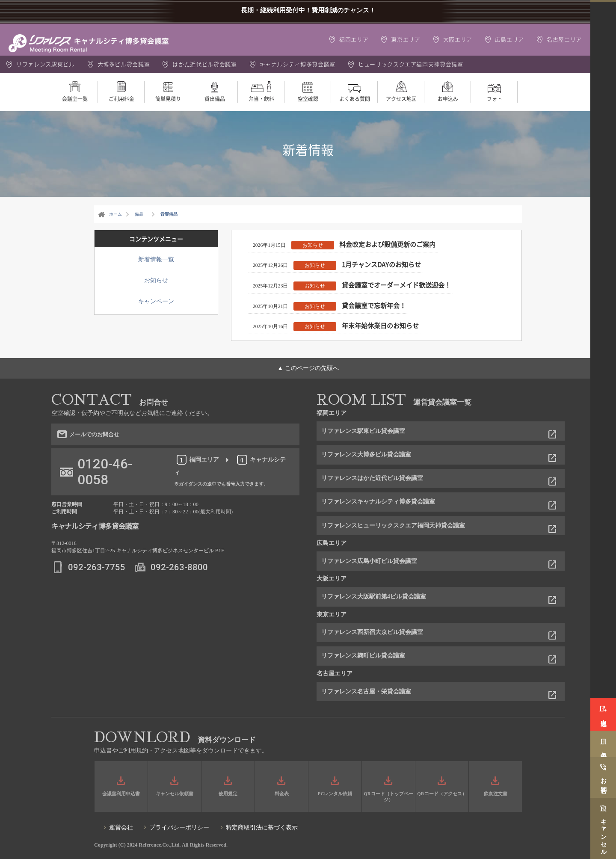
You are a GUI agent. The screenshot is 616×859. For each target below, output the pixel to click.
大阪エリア (458, 39)
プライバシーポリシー (179, 828)
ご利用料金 (121, 99)
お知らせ (313, 245)
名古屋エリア (564, 39)
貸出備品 (215, 99)
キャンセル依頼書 (175, 794)
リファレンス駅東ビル (46, 64)
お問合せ (603, 778)
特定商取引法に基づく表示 (262, 828)
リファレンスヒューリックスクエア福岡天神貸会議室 (393, 526)
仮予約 (603, 740)
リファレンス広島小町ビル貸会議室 (369, 561)
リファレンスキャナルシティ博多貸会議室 (378, 502)
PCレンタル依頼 (335, 794)
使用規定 (228, 794)
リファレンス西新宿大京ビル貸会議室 (372, 632)
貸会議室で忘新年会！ (374, 305)
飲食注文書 (496, 794)
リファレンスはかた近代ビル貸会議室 (372, 478)
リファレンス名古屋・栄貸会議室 (366, 692)
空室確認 (308, 99)
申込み (603, 705)
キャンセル (603, 834)
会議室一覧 (75, 99)
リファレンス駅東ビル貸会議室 (363, 431)
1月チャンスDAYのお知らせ (381, 264)
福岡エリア (354, 39)
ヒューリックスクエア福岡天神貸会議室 (411, 64)
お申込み (448, 99)
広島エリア (509, 39)
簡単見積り (168, 99)
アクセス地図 (401, 99)
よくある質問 (355, 99)
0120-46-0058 (105, 483)
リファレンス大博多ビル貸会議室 (366, 455)
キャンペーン (156, 301)
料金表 (282, 794)
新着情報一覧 (156, 259)
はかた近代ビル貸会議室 (204, 64)
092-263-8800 (179, 578)
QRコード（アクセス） (442, 794)
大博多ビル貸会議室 (124, 64)
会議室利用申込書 (121, 794)
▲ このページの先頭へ (308, 368)
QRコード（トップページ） (388, 797)
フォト (495, 99)
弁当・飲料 (261, 99)
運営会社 (121, 828)
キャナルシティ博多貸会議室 (298, 64)
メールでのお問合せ (112, 439)
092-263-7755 (97, 578)
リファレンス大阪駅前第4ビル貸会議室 (374, 597)
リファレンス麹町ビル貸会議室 (363, 656)
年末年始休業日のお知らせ (380, 326)
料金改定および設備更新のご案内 (387, 244)
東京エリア (406, 39)
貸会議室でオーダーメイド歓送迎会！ (396, 285)
